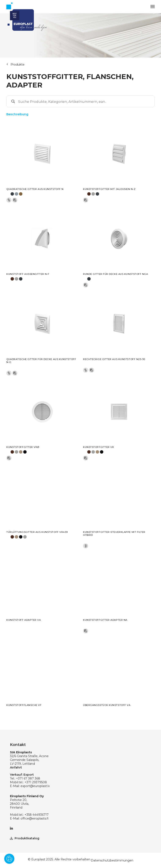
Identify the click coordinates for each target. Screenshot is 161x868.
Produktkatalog (25, 838)
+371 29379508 (36, 782)
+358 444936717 (37, 815)
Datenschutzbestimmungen (112, 860)
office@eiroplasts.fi (35, 818)
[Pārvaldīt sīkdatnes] (9, 859)
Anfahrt (16, 767)
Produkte (18, 64)
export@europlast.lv (35, 786)
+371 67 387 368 (28, 778)
